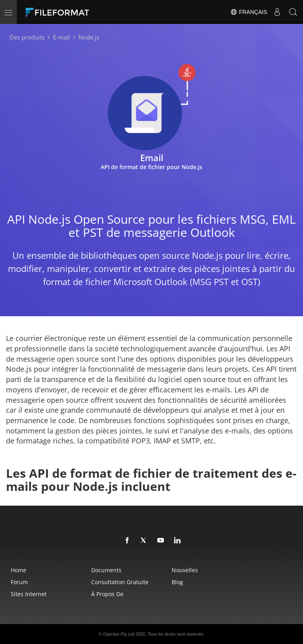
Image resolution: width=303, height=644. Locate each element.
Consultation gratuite (120, 582)
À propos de (107, 594)
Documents (106, 570)
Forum (19, 582)
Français (249, 12)
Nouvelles (185, 570)
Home (19, 570)
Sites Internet (29, 594)
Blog (177, 582)
